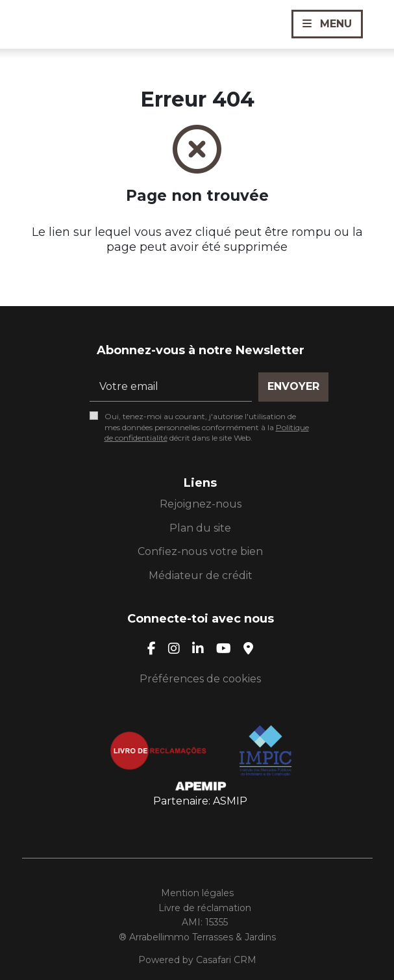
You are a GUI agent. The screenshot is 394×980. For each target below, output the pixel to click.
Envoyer (293, 386)
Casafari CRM (226, 960)
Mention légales (197, 893)
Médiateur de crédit (201, 575)
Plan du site (200, 528)
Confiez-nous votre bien (200, 551)
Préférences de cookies (200, 679)
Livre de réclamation (205, 908)
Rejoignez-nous (201, 504)
